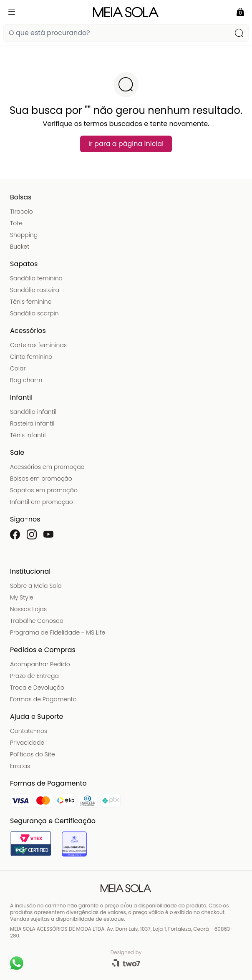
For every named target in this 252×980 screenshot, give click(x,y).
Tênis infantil (28, 435)
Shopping (24, 235)
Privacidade (27, 743)
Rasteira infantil (32, 423)
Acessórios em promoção (47, 467)
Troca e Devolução (37, 688)
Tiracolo (21, 212)
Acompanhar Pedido (40, 664)
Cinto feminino (31, 357)
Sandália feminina (36, 278)
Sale (17, 452)
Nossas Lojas (28, 609)
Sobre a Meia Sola (36, 586)
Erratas (20, 766)
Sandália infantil (33, 412)
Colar (18, 368)
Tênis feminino (31, 302)
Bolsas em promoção (41, 479)
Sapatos (24, 264)
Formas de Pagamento (43, 699)
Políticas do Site (33, 754)
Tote (16, 223)
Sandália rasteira (35, 290)
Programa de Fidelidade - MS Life (58, 632)
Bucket (20, 247)
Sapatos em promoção (44, 490)
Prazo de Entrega (34, 676)
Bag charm (26, 380)
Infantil (21, 397)
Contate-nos (29, 731)
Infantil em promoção (42, 502)
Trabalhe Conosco (37, 621)
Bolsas (21, 197)
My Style (22, 597)
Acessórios (28, 331)
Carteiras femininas (38, 345)
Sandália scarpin (34, 313)
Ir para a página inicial (126, 144)
